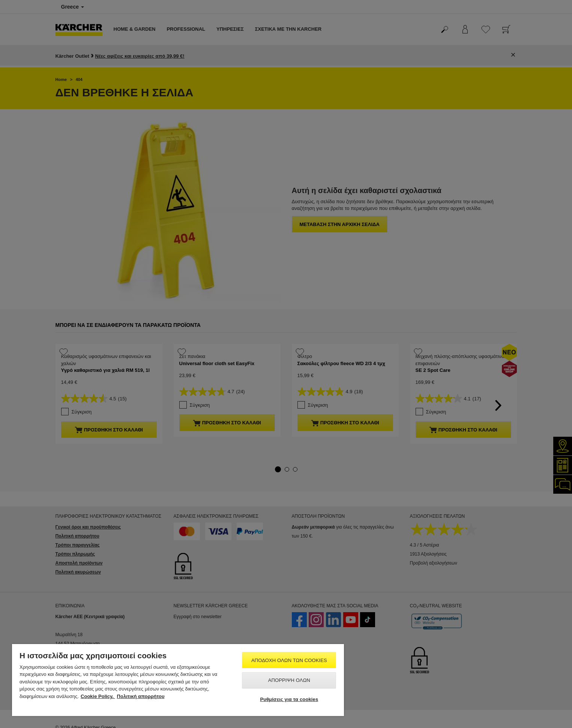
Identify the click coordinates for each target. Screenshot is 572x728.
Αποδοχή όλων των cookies (289, 660)
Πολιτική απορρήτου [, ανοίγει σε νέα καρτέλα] (141, 696)
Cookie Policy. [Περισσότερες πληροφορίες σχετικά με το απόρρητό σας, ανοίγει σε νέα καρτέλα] (98, 696)
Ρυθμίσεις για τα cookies (289, 699)
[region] (178, 680)
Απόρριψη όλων (289, 680)
